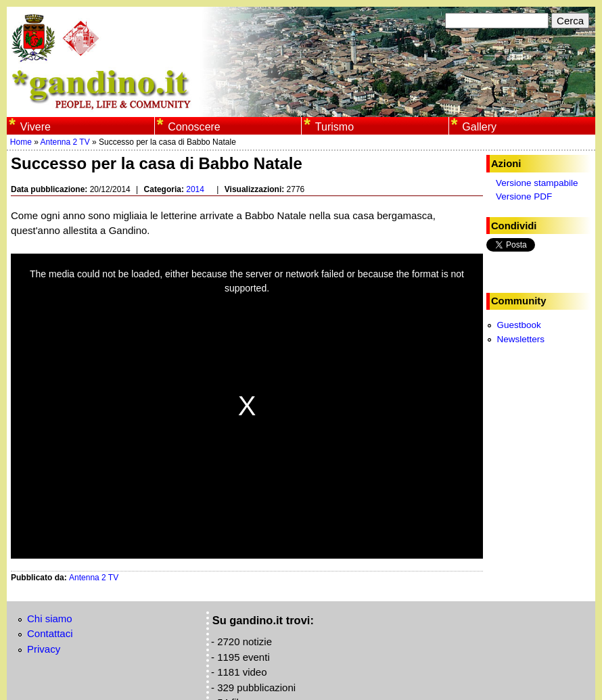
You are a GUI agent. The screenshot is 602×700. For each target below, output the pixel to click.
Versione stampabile (537, 183)
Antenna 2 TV (65, 142)
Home (21, 142)
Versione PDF (524, 196)
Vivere (36, 126)
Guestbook (518, 325)
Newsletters (520, 339)
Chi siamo (50, 619)
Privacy (44, 649)
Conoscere (194, 126)
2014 (195, 189)
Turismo (334, 126)
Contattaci (50, 633)
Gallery (479, 126)
